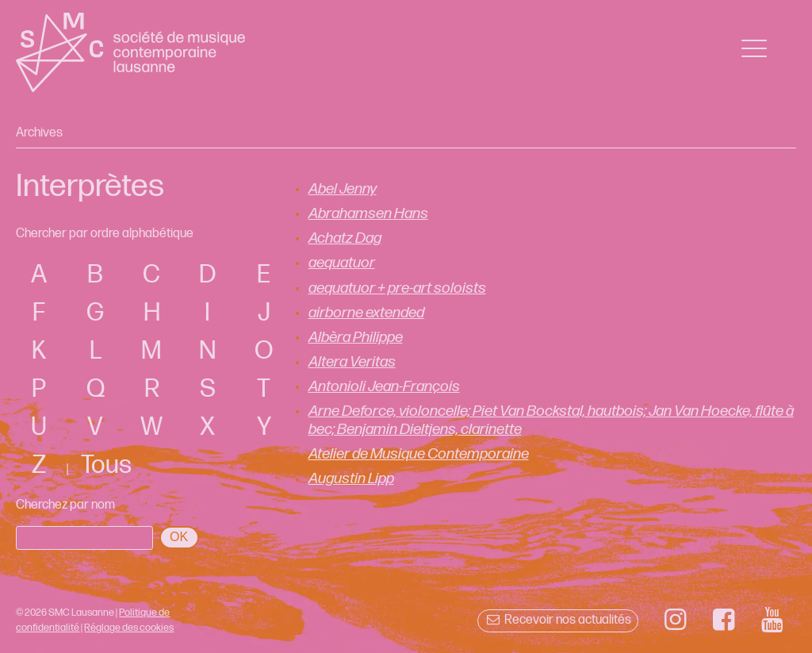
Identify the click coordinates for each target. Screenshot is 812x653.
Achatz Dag (345, 238)
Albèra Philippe (356, 338)
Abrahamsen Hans (368, 214)
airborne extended (366, 313)
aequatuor (342, 263)
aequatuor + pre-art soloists (397, 288)
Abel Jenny (343, 189)
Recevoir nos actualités (558, 620)
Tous (106, 465)
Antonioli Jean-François (384, 387)
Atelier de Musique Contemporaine (419, 454)
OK (179, 537)
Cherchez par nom (65, 505)
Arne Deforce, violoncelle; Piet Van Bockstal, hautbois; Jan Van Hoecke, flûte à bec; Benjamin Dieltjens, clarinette (551, 421)
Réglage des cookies (129, 628)
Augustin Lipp (351, 479)
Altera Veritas (352, 362)
